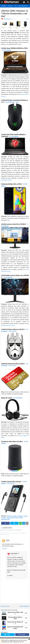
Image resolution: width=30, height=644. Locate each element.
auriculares (20, 516)
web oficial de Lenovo (9, 325)
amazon (15, 516)
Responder (5, 549)
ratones (17, 518)
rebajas (21, 518)
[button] (2, 2)
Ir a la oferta (7, 50)
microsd (25, 516)
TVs (15, 6)
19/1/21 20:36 (13, 555)
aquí (8, 220)
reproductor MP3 (6, 519)
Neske (8, 540)
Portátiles (4, 6)
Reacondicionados (23, 6)
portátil (12, 518)
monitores (4, 518)
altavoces (9, 516)
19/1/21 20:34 (8, 542)
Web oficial (12, 331)
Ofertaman (14, 553)
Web (17, 102)
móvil (8, 518)
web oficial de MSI (6, 180)
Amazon (10, 6)
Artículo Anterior (5, 606)
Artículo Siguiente (24, 606)
